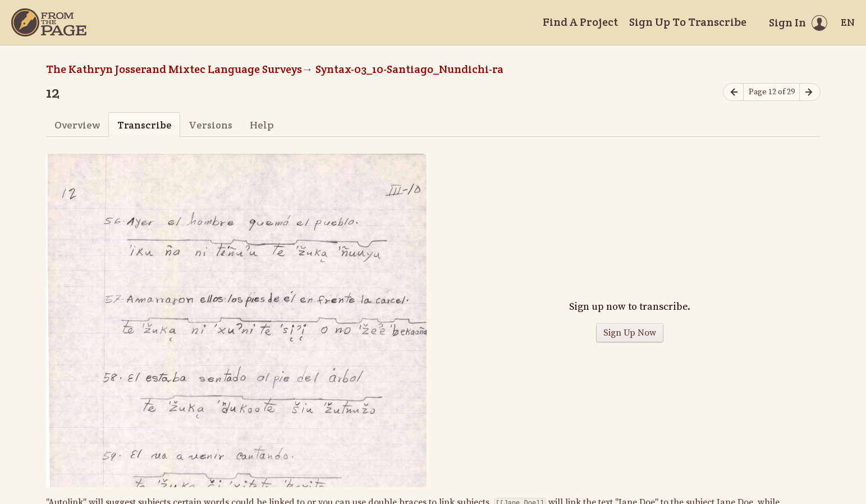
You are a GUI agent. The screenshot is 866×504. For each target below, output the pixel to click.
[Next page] (810, 92)
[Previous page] (734, 92)
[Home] (49, 22)
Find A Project (580, 22)
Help (262, 125)
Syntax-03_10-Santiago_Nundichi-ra (409, 69)
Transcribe (145, 125)
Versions (210, 125)
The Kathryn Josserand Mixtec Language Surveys (174, 69)
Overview (77, 125)
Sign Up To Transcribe (688, 22)
